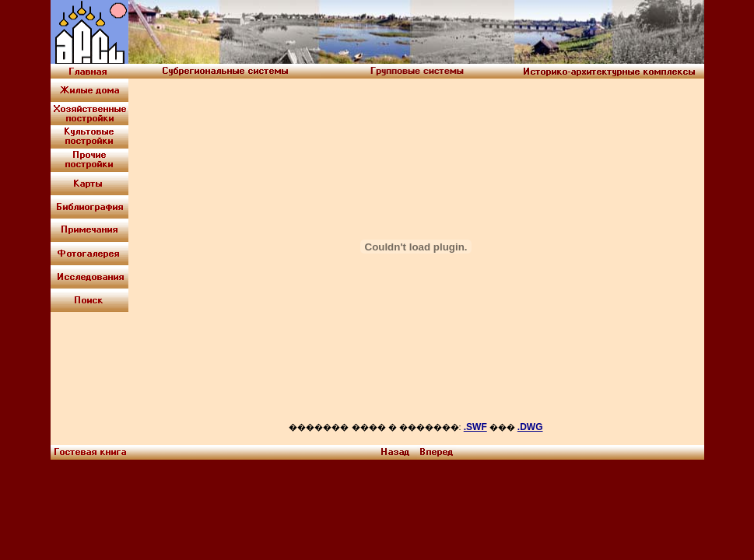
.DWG (530, 427)
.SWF (475, 427)
